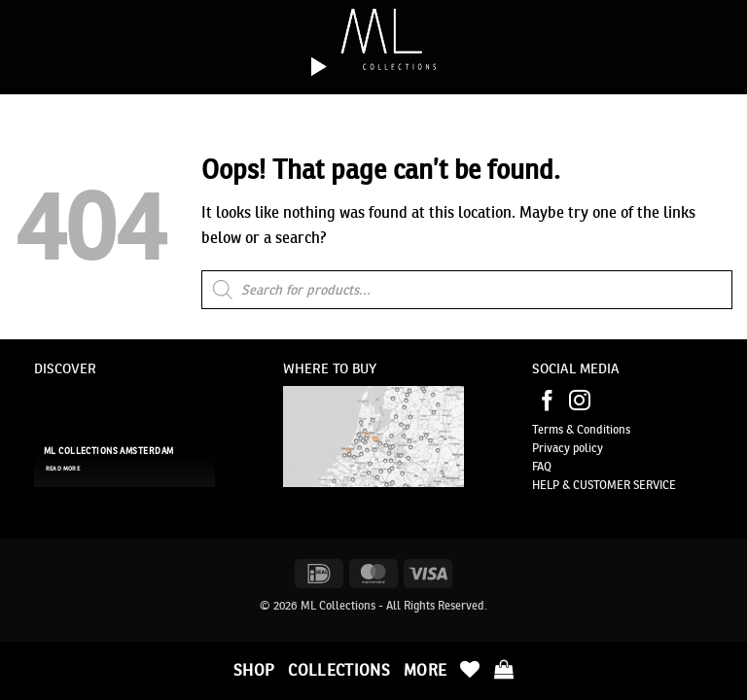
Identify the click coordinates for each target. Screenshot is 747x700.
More (425, 670)
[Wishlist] (470, 669)
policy (587, 448)
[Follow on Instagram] (580, 402)
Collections (339, 670)
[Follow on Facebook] (548, 402)
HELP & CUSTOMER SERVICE (604, 485)
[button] (504, 669)
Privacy (551, 448)
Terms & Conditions (581, 429)
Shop (254, 670)
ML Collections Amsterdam (108, 451)
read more (63, 469)
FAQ (542, 466)
